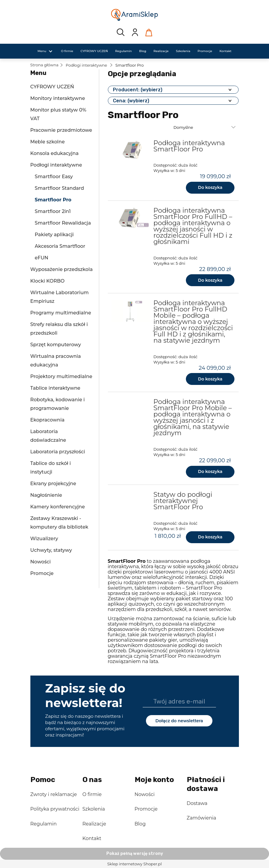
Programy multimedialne (61, 313)
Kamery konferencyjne (58, 507)
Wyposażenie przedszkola (62, 269)
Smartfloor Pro (53, 200)
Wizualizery (44, 539)
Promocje (42, 573)
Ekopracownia (48, 420)
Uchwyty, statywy (51, 550)
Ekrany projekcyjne (53, 484)
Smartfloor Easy (54, 177)
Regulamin (44, 824)
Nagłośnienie (46, 495)
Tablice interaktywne (55, 388)
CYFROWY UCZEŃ (52, 87)
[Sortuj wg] (205, 127)
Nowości (41, 562)
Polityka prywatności (55, 809)
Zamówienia (202, 818)
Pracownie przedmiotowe (61, 130)
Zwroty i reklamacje (54, 794)
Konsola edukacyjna (55, 153)
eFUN (42, 258)
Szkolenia (94, 809)
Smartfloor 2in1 (53, 211)
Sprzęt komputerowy (56, 345)
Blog (140, 824)
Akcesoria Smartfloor (60, 246)
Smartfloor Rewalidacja (63, 223)
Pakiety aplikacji (54, 235)
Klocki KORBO (48, 281)
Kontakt (92, 838)
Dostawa (197, 803)
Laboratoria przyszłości (58, 452)
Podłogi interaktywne (56, 165)
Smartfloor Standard (59, 188)
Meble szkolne (48, 142)
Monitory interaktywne (58, 98)
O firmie (92, 794)
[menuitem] (42, 51)
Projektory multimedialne (61, 376)
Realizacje (94, 824)
